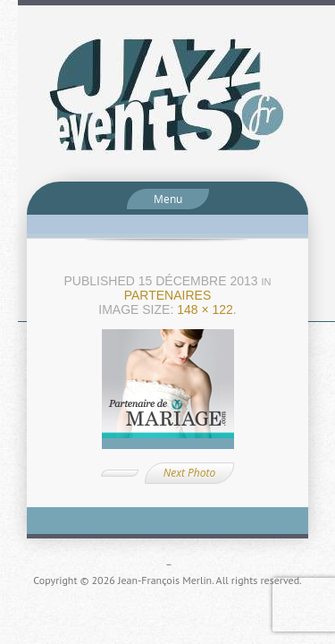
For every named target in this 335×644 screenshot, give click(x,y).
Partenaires (168, 295)
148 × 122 (205, 309)
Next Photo (189, 473)
